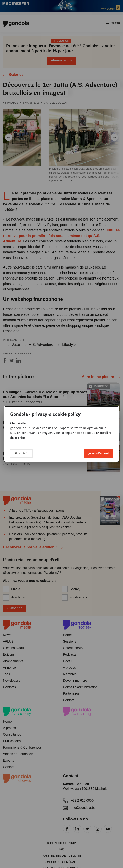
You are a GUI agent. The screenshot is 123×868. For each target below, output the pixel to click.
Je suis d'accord (99, 453)
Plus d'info (21, 453)
